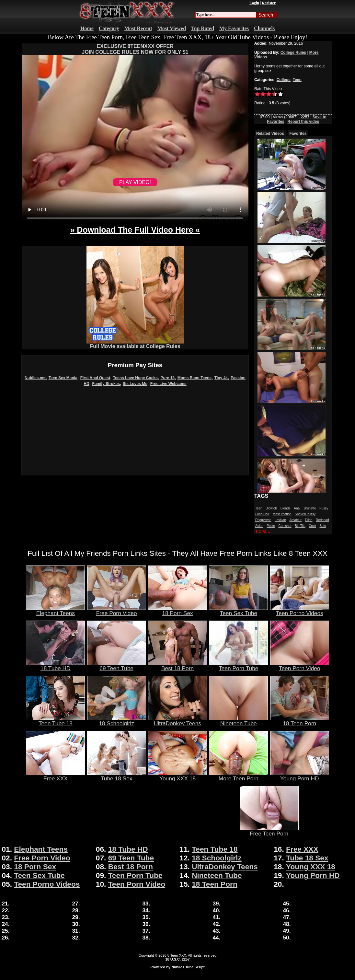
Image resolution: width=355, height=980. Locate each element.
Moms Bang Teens (195, 378)
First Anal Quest (95, 378)
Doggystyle (263, 520)
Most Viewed (172, 28)
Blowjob (271, 508)
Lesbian (280, 520)
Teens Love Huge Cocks (135, 378)
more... (262, 531)
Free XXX (55, 776)
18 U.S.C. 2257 (177, 959)
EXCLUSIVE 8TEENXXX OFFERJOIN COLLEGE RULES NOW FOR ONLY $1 (135, 49)
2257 (305, 117)
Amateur (295, 520)
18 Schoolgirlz (117, 721)
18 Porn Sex (177, 611)
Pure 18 (168, 378)
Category (109, 28)
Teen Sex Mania (63, 378)
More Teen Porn (238, 776)
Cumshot (285, 526)
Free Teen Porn (269, 831)
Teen (297, 80)
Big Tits (300, 526)
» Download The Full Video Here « (135, 230)
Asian (259, 526)
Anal (297, 508)
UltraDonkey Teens (177, 721)
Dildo (309, 520)
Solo (323, 526)
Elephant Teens (55, 611)
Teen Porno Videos (300, 611)
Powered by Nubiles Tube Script (177, 967)
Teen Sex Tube (238, 611)
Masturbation (282, 514)
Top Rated (203, 28)
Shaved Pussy (305, 514)
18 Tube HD (55, 666)
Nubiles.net (35, 378)
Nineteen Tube (238, 721)
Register (269, 3)
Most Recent (138, 28)
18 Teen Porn (300, 721)
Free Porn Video (117, 611)
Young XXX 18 (177, 776)
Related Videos (270, 134)
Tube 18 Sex (117, 776)
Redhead (322, 520)
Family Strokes (106, 384)
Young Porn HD (300, 776)
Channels (264, 28)
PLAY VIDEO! (135, 182)
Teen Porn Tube (238, 666)
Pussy (324, 508)
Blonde (286, 508)
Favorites (298, 134)
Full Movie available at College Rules (135, 344)
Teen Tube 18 (55, 721)
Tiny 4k (221, 378)
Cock (312, 526)
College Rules (293, 52)
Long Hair (262, 514)
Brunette (310, 508)
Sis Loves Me (135, 384)
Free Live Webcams (168, 384)
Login (254, 3)
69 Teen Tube (117, 666)
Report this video (303, 122)
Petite (271, 526)
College (284, 80)
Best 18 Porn (177, 666)
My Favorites (234, 28)
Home (87, 28)
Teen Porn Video (300, 666)
